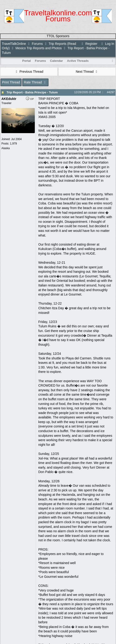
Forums (37, 44)
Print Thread (11, 82)
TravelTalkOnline (14, 44)
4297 (111, 92)
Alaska (6, 148)
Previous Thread (29, 72)
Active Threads (78, 61)
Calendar (57, 61)
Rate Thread (35, 82)
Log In (107, 44)
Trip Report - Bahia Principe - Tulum (32, 92)
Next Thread (87, 72)
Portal (27, 61)
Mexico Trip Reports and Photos (39, 48)
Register (89, 44)
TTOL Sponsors (58, 36)
